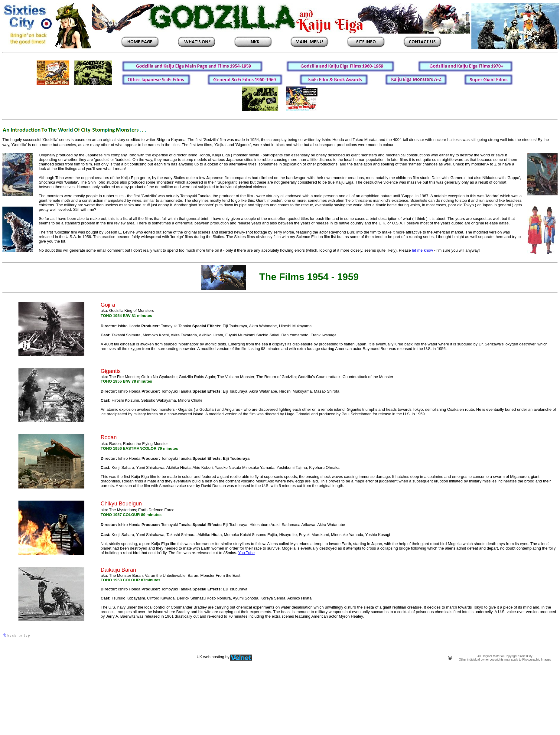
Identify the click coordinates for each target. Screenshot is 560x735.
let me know (422, 250)
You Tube (246, 553)
